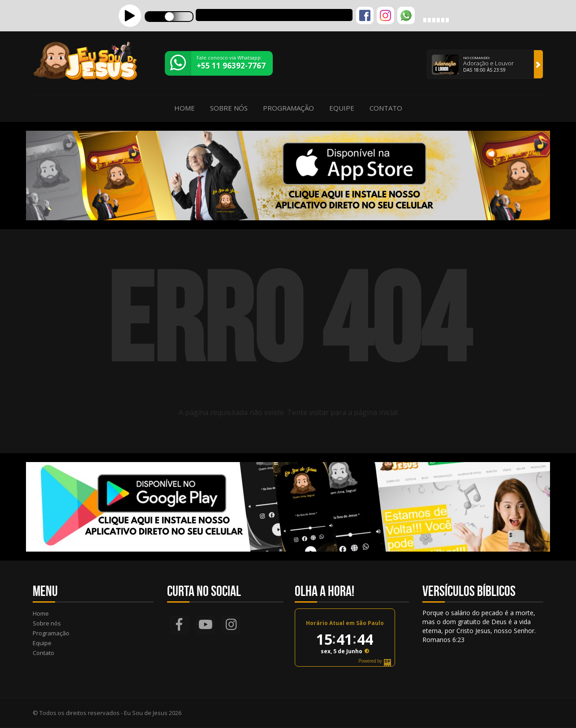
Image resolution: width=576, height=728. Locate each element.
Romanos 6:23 (443, 640)
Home (185, 108)
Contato (386, 108)
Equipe (342, 108)
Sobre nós (229, 108)
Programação (288, 108)
